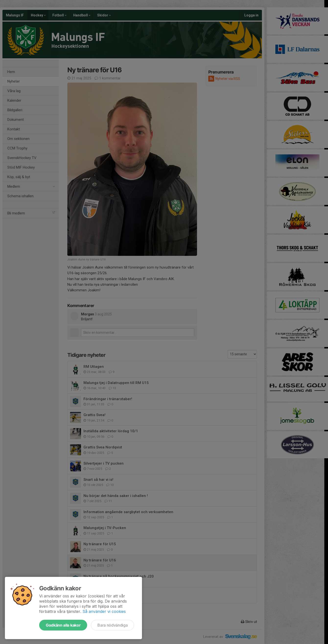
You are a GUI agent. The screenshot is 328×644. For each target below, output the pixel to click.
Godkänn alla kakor (63, 625)
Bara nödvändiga (112, 625)
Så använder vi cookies (104, 611)
